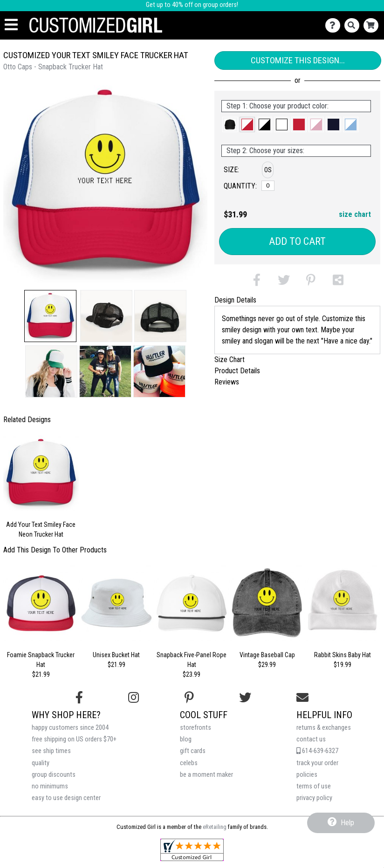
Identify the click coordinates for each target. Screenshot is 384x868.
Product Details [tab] (237, 371)
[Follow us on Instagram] (134, 698)
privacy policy (314, 798)
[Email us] (302, 698)
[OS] (268, 186)
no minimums (50, 786)
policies (307, 775)
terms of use (314, 786)
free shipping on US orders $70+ (74, 739)
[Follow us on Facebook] (79, 698)
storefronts (195, 728)
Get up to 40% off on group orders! (192, 5)
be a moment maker (206, 775)
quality (41, 763)
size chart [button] (355, 214)
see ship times (51, 751)
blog (186, 739)
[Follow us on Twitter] (245, 698)
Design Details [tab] (235, 300)
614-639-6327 (317, 751)
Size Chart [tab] (230, 360)
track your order (317, 763)
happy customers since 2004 (70, 728)
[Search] (354, 25)
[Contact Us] (335, 25)
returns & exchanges (324, 728)
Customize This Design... (298, 60)
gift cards (193, 751)
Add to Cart (297, 241)
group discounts (54, 775)
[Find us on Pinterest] (189, 698)
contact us (311, 739)
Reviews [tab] (227, 382)
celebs (189, 763)
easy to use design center (66, 798)
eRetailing (215, 827)
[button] (50, 316)
